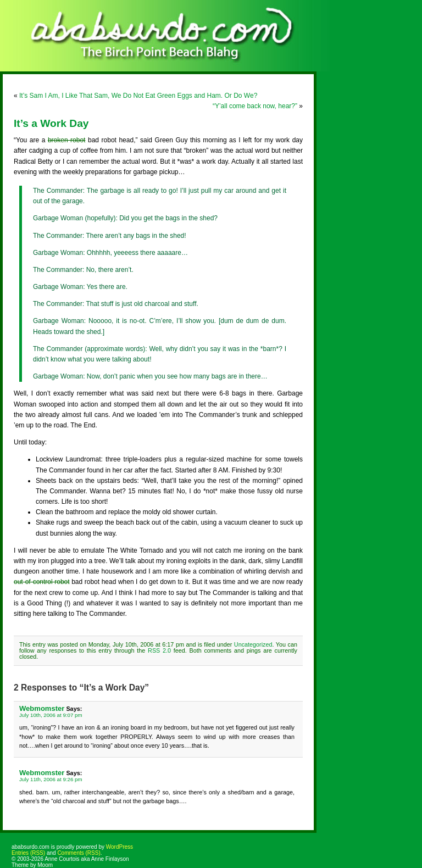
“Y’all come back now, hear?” (255, 106)
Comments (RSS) (79, 853)
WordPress (120, 847)
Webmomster (42, 708)
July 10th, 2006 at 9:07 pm (51, 715)
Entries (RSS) (28, 853)
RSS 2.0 (159, 650)
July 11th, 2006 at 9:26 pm (51, 779)
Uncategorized (253, 644)
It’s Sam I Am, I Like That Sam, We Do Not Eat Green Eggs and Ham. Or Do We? (138, 96)
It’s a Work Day (51, 123)
